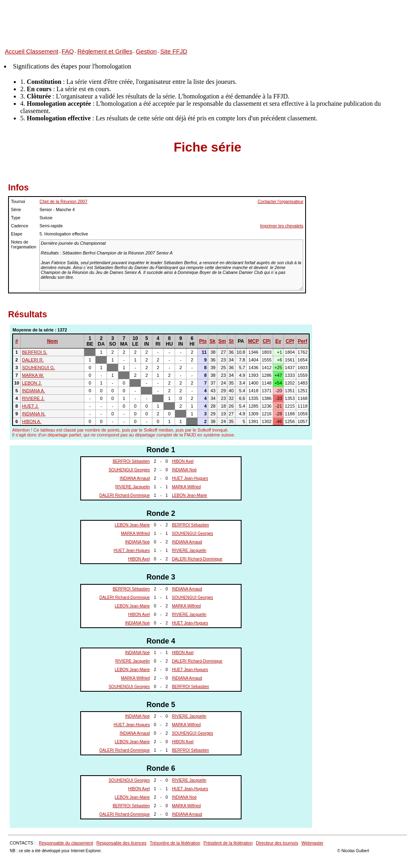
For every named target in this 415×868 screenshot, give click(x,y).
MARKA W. (33, 375)
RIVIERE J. (33, 398)
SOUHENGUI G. (38, 368)
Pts (203, 341)
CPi (267, 341)
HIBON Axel (183, 461)
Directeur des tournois (277, 843)
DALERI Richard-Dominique (125, 495)
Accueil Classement (32, 51)
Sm (222, 341)
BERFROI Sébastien (131, 461)
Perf (303, 341)
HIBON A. (32, 421)
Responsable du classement (66, 843)
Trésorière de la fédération (175, 843)
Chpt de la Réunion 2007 (63, 201)
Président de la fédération (228, 843)
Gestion (146, 51)
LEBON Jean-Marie (189, 495)
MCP (253, 341)
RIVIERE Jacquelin (133, 487)
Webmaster (312, 843)
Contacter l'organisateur (281, 201)
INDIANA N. (34, 414)
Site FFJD (174, 51)
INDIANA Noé (184, 470)
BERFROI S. (34, 352)
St (231, 341)
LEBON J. (32, 383)
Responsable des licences (122, 843)
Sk (213, 341)
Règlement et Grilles (105, 51)
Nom (52, 341)
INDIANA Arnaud (135, 478)
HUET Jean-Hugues (190, 478)
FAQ (68, 51)
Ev (278, 341)
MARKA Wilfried (186, 487)
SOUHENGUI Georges (129, 470)
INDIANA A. (33, 391)
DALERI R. (33, 360)
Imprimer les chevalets (282, 226)
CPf (290, 341)
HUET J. (30, 406)
